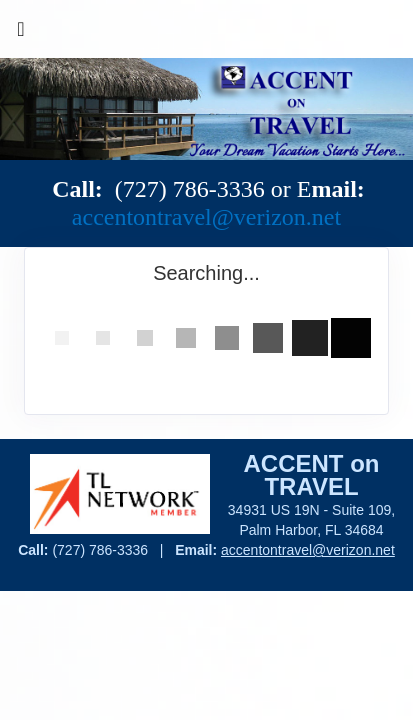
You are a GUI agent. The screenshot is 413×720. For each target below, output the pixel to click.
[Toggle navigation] (21, 34)
